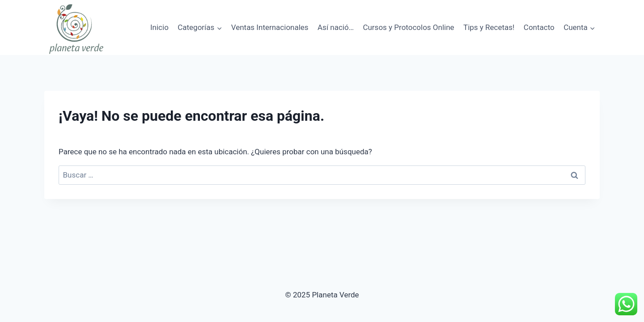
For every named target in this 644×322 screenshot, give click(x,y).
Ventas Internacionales (270, 27)
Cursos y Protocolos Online (408, 27)
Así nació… (336, 27)
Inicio (159, 27)
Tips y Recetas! (489, 27)
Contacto (539, 27)
